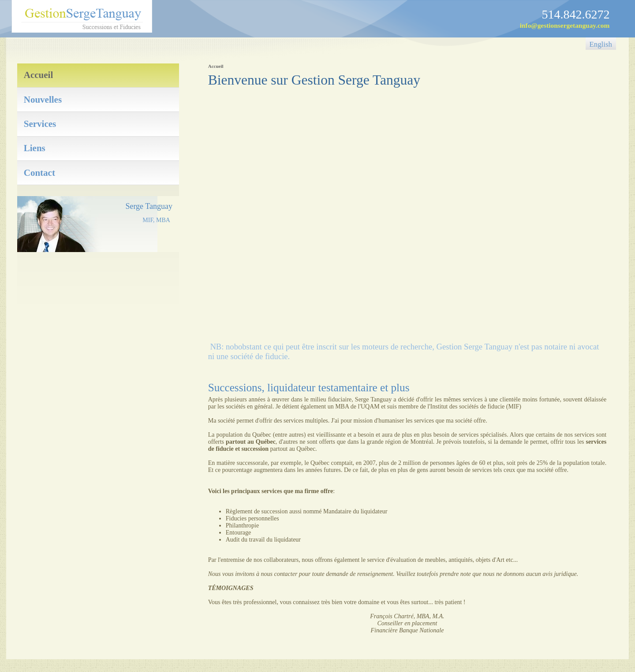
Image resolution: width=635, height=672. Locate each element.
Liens (35, 148)
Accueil (38, 75)
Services (40, 124)
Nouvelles (43, 100)
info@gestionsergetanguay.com (565, 25)
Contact (39, 173)
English (601, 44)
